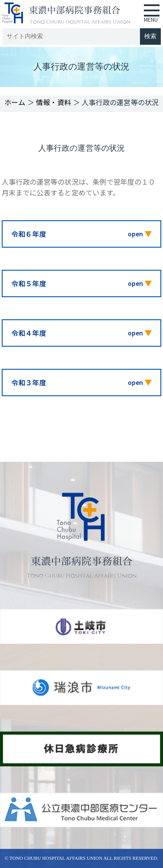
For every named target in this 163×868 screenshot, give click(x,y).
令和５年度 (29, 283)
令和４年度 (29, 333)
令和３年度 (29, 382)
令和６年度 (29, 234)
